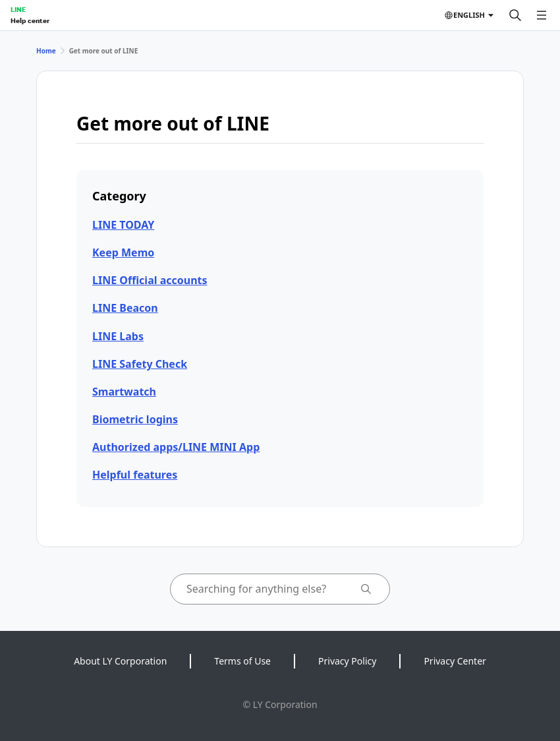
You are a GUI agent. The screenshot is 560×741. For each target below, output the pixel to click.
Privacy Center (455, 661)
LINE (18, 9)
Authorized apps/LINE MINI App (176, 447)
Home (46, 51)
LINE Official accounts (150, 280)
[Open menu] (542, 15)
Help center (30, 20)
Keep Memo (123, 252)
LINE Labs (118, 336)
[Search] (515, 15)
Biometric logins (135, 419)
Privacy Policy (347, 661)
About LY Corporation (120, 661)
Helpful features (135, 475)
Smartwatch (124, 392)
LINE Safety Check (140, 364)
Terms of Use (242, 661)
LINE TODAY (123, 225)
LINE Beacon (125, 308)
